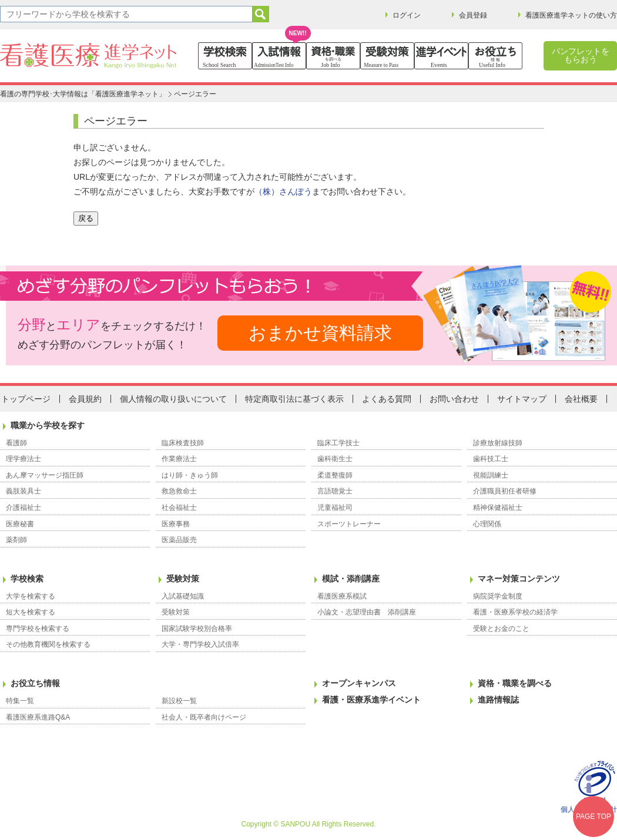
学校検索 (27, 579)
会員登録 (473, 15)
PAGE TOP (593, 817)
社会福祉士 (179, 508)
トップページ (26, 399)
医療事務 (176, 524)
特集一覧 (20, 701)
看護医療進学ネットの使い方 (571, 15)
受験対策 (183, 579)
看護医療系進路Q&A (38, 717)
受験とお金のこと (501, 629)
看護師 (16, 443)
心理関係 (487, 524)
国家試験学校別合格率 (197, 629)
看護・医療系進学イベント (371, 700)
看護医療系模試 (342, 596)
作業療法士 (179, 459)
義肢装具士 (24, 491)
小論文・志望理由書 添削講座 (367, 612)
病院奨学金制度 (498, 596)
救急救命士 (179, 491)
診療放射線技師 (498, 443)
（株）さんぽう (283, 191)
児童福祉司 (335, 508)
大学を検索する (31, 596)
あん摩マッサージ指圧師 (45, 475)
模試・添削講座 (351, 579)
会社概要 (581, 399)
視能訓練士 (491, 475)
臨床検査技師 (183, 443)
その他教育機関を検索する (48, 644)
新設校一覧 (179, 701)
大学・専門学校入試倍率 (200, 644)
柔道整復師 (335, 475)
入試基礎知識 (183, 596)
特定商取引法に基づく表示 (294, 399)
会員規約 (85, 399)
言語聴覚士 (335, 491)
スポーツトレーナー (349, 524)
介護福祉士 (24, 508)
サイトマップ (522, 399)
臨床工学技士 (338, 443)
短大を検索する (31, 612)
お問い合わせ (454, 399)
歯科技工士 (491, 459)
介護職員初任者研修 (505, 491)
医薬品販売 (179, 540)
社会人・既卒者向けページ (204, 717)
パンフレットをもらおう (581, 55)
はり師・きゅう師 (190, 475)
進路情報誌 (498, 700)
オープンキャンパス (359, 683)
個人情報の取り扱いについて (173, 399)
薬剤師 (16, 540)
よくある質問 (387, 399)
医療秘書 (20, 524)
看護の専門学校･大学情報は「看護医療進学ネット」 (83, 94)
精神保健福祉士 (498, 508)
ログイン (407, 15)
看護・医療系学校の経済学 (515, 612)
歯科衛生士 (335, 459)
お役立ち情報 (35, 683)
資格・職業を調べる (515, 683)
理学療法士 (24, 459)
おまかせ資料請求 (320, 333)
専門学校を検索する (38, 629)
